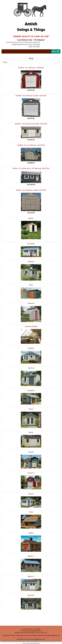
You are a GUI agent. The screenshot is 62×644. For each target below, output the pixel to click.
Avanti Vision (36, 643)
